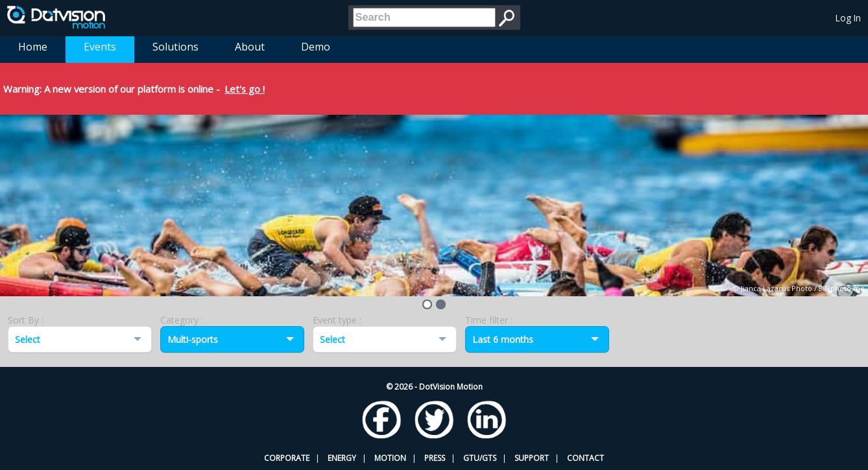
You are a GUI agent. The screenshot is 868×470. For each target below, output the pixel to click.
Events (100, 47)
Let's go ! (245, 89)
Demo (316, 47)
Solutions (175, 47)
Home (33, 47)
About (250, 47)
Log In (848, 18)
